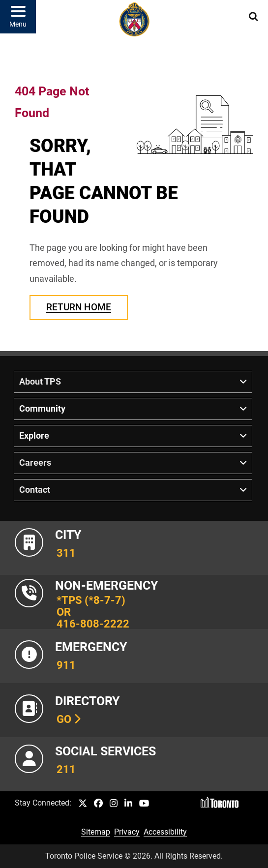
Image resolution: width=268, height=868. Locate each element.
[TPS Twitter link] (83, 804)
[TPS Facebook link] (98, 804)
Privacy (127, 832)
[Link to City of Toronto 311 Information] (134, 548)
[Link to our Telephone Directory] (134, 710)
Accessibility (165, 832)
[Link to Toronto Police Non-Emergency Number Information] (134, 602)
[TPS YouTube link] (144, 804)
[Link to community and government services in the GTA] (134, 764)
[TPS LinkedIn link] (128, 804)
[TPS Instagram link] (114, 804)
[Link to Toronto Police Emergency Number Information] (134, 656)
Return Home (79, 307)
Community (42, 409)
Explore (34, 436)
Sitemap (96, 832)
